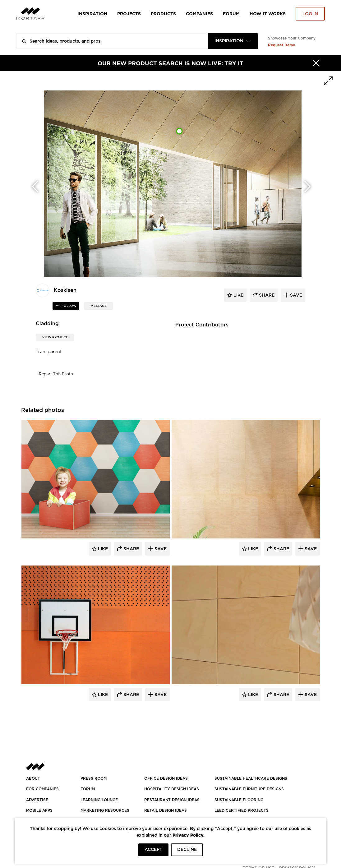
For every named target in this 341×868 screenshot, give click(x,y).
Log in (310, 14)
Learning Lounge (99, 800)
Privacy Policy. (189, 835)
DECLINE (187, 850)
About (33, 778)
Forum (231, 14)
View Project (55, 337)
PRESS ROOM (94, 778)
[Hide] (316, 63)
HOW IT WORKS (268, 14)
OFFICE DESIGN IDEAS (166, 778)
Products (163, 14)
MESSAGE (99, 306)
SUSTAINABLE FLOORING (239, 800)
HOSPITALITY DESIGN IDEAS (172, 789)
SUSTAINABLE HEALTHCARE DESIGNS (251, 778)
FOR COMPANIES (42, 789)
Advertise (37, 800)
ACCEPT (153, 850)
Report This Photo (56, 374)
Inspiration (92, 14)
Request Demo (282, 45)
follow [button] (69, 306)
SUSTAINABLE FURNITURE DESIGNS (249, 789)
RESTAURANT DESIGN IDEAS (172, 800)
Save (160, 549)
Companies (199, 14)
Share (131, 549)
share (266, 295)
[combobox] (233, 41)
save (295, 295)
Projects (129, 14)
